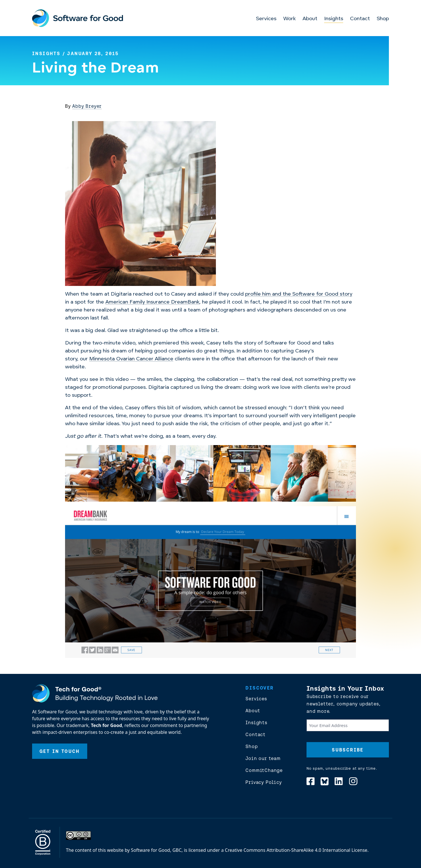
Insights (334, 19)
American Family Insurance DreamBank (152, 302)
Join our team (263, 758)
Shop (383, 19)
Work (289, 19)
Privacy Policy (263, 782)
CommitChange (264, 770)
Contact (360, 19)
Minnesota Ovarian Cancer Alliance (131, 359)
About (310, 19)
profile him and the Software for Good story (299, 294)
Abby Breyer (87, 106)
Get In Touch (60, 751)
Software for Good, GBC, (157, 850)
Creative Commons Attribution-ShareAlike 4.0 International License (296, 850)
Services (266, 19)
